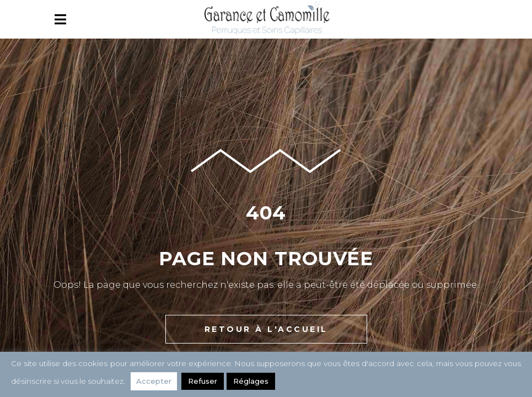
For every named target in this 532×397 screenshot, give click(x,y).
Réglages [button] (251, 381)
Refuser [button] (203, 381)
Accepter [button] (154, 381)
